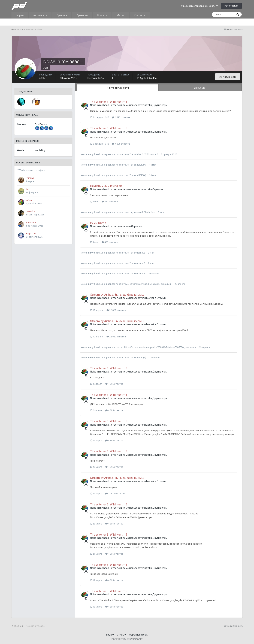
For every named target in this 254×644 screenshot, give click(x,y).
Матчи (121, 15)
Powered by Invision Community (127, 639)
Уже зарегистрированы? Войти (199, 6)
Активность (40, 15)
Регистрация (231, 6)
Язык (110, 635)
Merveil (150, 298)
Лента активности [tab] (118, 88)
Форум (20, 15)
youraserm (31, 222)
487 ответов (110, 202)
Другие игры (160, 105)
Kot (28, 189)
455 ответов (110, 242)
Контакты (140, 15)
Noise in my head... (100, 105)
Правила (62, 15)
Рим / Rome (98, 223)
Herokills (30, 211)
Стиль (121, 635)
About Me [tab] (200, 88)
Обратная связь (138, 635)
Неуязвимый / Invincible (106, 186)
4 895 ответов (121, 117)
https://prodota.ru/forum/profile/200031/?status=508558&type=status (160, 347)
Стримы (161, 298)
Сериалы (158, 189)
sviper (29, 200)
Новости (102, 15)
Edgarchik (31, 234)
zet (148, 105)
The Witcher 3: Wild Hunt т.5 (109, 102)
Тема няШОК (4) (138, 165)
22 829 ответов (116, 310)
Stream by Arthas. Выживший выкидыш (151, 284)
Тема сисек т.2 (137, 253)
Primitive (30, 178)
